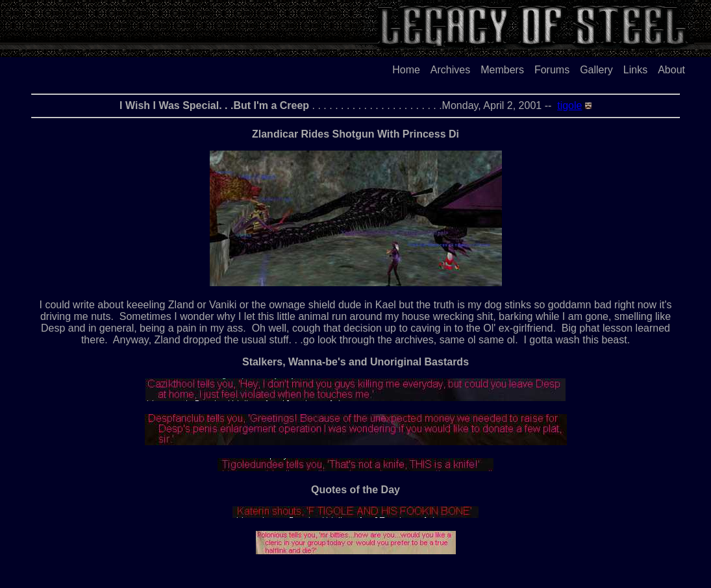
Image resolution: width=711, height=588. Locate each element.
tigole (569, 105)
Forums (552, 70)
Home (406, 70)
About (671, 70)
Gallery (596, 70)
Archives (450, 70)
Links (635, 70)
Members (502, 70)
